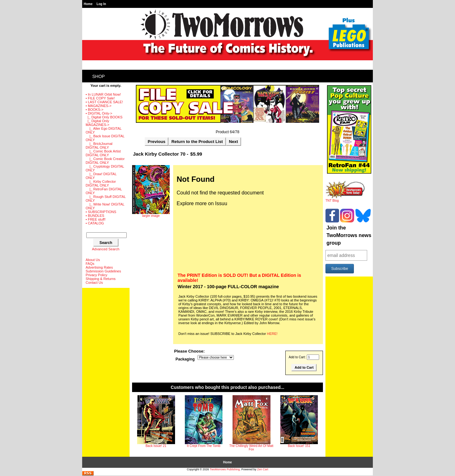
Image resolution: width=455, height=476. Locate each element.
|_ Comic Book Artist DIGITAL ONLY (103, 153)
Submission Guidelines (103, 271)
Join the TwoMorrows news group (349, 235)
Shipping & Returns (101, 279)
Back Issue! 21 (156, 446)
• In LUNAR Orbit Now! (103, 94)
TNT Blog (345, 199)
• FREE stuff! (96, 219)
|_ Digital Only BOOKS (104, 117)
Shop (99, 76)
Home (88, 4)
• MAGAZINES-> (99, 106)
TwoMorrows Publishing (225, 469)
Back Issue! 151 (299, 446)
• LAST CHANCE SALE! (104, 102)
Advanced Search (106, 249)
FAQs (90, 264)
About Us (93, 260)
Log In (101, 4)
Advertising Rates (99, 267)
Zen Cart (263, 469)
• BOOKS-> (94, 110)
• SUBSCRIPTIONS (101, 212)
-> (99, 113)
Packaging (185, 359)
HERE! (272, 334)
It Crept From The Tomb (204, 446)
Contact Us (94, 283)
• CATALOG (95, 223)
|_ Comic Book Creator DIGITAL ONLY (105, 161)
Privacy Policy (96, 275)
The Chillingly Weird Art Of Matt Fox (251, 448)
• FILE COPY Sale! (100, 98)
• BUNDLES (95, 216)
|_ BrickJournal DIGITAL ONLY (99, 146)
